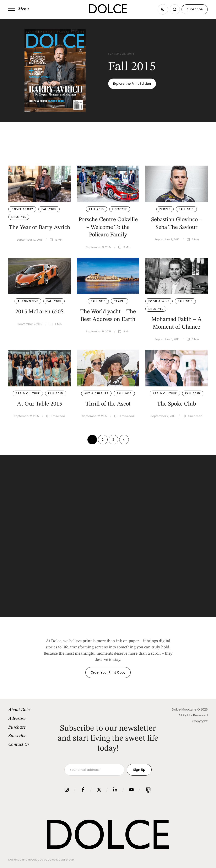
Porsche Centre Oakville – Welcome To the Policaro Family (108, 227)
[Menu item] (31, 710)
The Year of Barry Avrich (40, 228)
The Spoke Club (177, 404)
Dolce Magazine (184, 709)
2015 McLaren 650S (39, 312)
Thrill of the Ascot (108, 404)
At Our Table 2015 (40, 404)
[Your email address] (94, 770)
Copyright (200, 721)
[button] (19, 9)
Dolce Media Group (61, 860)
